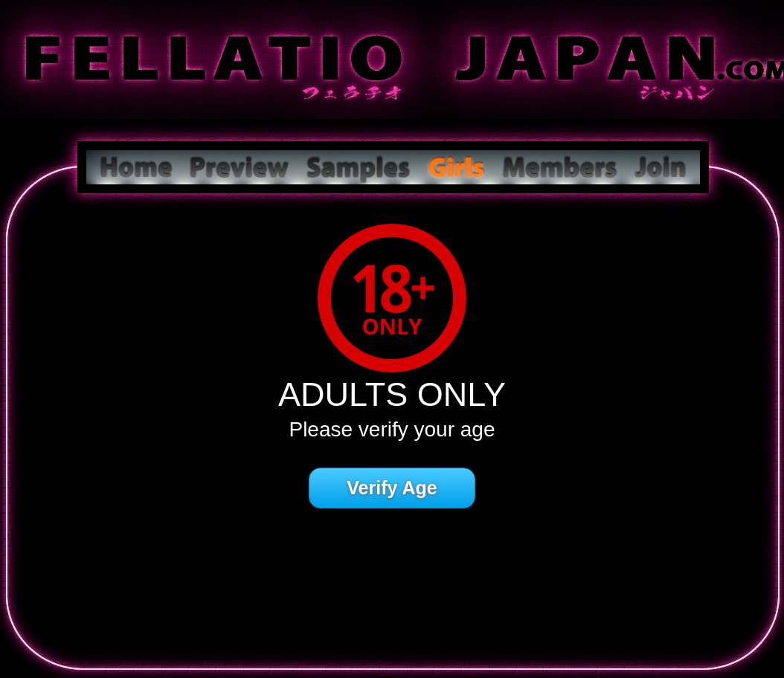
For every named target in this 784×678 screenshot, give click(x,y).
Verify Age (392, 488)
